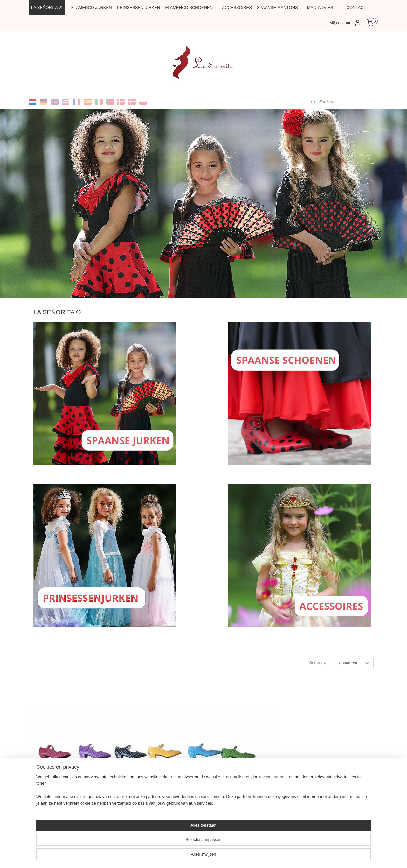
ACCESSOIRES (237, 7)
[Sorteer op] (352, 663)
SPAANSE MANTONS (277, 7)
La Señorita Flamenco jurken (183, 799)
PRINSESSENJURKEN (139, 7)
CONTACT (356, 7)
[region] (162, 848)
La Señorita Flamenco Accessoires (307, 799)
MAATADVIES (320, 7)
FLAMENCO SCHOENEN (189, 7)
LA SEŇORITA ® (47, 7)
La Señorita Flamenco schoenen (68, 799)
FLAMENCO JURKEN (92, 7)
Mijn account (345, 23)
